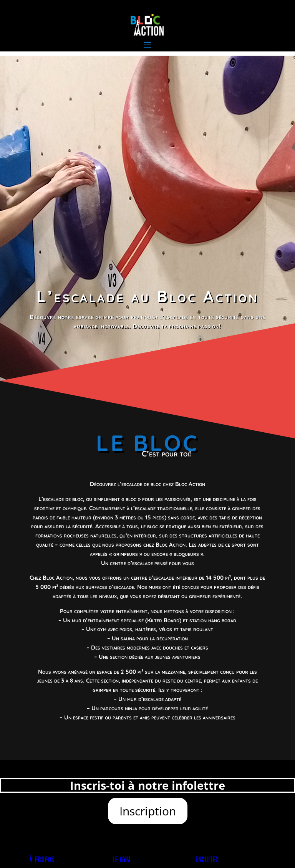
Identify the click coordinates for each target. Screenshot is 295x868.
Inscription (148, 811)
